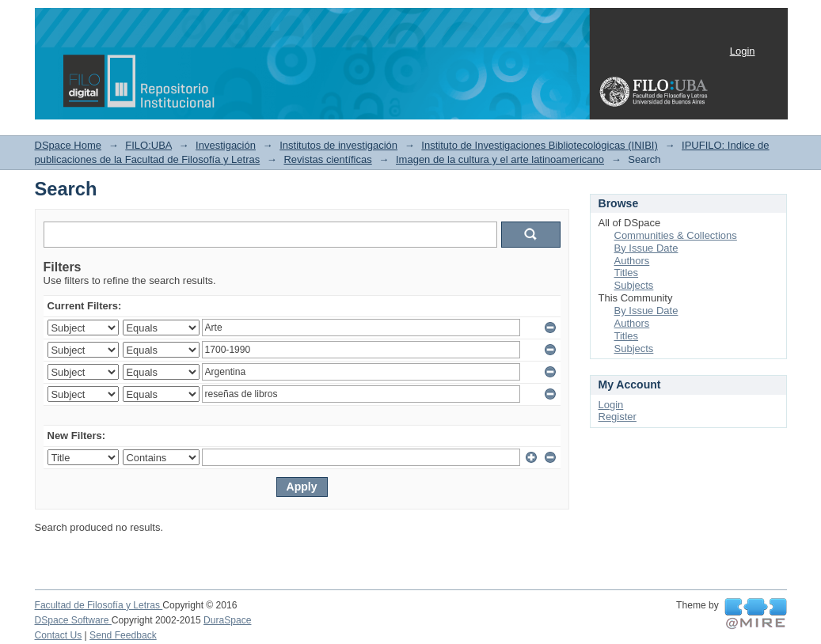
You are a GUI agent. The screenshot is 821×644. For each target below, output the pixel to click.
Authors (632, 261)
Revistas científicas (327, 159)
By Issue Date (646, 248)
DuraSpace (227, 620)
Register (618, 417)
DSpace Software (73, 620)
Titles (627, 273)
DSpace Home (68, 145)
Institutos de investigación (338, 145)
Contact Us (59, 635)
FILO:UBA (148, 145)
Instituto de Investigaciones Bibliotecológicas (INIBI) (539, 145)
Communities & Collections (676, 235)
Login (743, 51)
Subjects (634, 285)
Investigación (226, 145)
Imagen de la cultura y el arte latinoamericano (500, 159)
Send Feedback (123, 635)
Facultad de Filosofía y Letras (99, 605)
